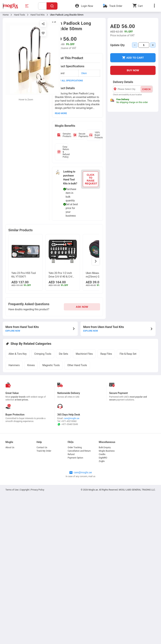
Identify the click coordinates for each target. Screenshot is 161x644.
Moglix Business (107, 451)
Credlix (102, 454)
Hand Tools (19, 15)
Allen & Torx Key (18, 354)
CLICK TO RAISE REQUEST (91, 179)
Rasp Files (106, 354)
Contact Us (42, 447)
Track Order (116, 6)
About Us (10, 447)
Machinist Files (84, 354)
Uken (84, 73)
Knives (31, 365)
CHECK (146, 89)
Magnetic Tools (51, 365)
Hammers (14, 365)
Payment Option (75, 458)
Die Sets (64, 354)
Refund (71, 454)
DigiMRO (103, 458)
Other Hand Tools (77, 365)
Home (6, 15)
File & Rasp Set (128, 354)
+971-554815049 (68, 424)
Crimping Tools (43, 354)
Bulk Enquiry (105, 447)
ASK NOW (82, 307)
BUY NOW (133, 70)
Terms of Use (12, 490)
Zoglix (102, 461)
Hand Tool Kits (38, 15)
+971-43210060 (69, 421)
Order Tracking (75, 447)
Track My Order (44, 451)
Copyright (25, 490)
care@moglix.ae (72, 418)
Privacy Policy (38, 490)
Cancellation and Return (79, 451)
